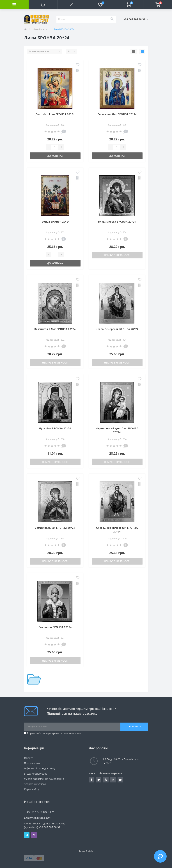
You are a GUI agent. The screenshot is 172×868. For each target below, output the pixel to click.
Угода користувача (49, 733)
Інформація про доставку (40, 768)
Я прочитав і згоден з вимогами (54, 733)
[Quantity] (55, 147)
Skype (27, 835)
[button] (72, 4)
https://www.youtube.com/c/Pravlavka (120, 780)
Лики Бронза (40, 29)
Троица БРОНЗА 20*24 (55, 222)
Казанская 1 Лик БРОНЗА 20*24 (55, 329)
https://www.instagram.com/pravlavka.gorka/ (113, 780)
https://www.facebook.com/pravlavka (91, 780)
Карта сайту (32, 789)
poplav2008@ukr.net (37, 818)
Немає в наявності (117, 255)
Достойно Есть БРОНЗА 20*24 (55, 114)
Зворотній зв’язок (35, 784)
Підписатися (134, 726)
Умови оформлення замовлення (44, 779)
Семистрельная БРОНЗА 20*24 (55, 528)
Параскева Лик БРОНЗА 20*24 (117, 114)
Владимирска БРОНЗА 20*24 (117, 222)
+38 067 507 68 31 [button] (39, 812)
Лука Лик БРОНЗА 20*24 (55, 428)
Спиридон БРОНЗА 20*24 (55, 627)
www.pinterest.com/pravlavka (106, 780)
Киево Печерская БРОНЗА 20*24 (117, 329)
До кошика (55, 156)
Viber (34, 835)
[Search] (112, 19)
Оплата (29, 758)
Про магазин (32, 763)
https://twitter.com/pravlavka (99, 780)
